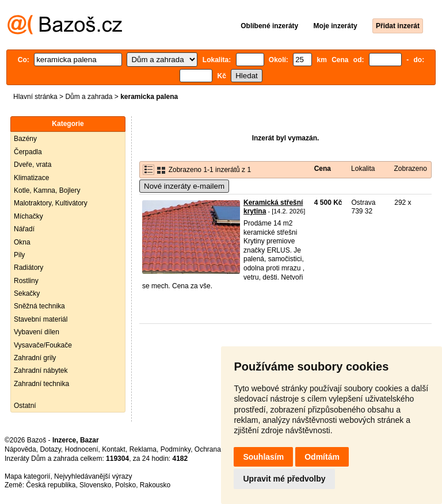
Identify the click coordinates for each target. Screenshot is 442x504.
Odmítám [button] (322, 457)
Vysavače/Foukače (43, 345)
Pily (19, 255)
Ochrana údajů (217, 449)
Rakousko (155, 485)
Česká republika (51, 485)
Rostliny (26, 281)
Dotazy (50, 449)
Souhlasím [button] (263, 457)
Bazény (25, 139)
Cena (323, 169)
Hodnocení (82, 449)
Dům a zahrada (89, 97)
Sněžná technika (39, 306)
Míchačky (28, 216)
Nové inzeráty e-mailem (184, 186)
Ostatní (25, 406)
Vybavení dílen (37, 332)
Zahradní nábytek (41, 371)
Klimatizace (31, 178)
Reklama (143, 449)
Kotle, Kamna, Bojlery (47, 190)
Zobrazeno (410, 169)
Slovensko (95, 485)
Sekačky (27, 293)
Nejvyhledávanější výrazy (93, 476)
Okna (22, 242)
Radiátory (28, 268)
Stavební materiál (41, 319)
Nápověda (20, 449)
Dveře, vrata (33, 165)
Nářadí (24, 229)
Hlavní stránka (35, 97)
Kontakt (114, 449)
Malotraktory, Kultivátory (51, 203)
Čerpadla (28, 152)
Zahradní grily (35, 358)
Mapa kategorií (27, 476)
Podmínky (176, 449)
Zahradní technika (41, 384)
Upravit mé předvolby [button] (284, 479)
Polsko (125, 485)
